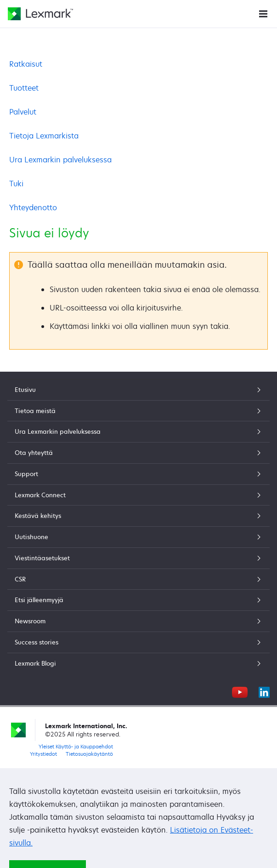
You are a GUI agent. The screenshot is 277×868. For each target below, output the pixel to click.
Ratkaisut (26, 64)
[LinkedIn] (264, 691)
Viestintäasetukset (138, 558)
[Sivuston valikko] (263, 13)
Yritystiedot (43, 754)
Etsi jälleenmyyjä (138, 600)
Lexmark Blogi (138, 663)
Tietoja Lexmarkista (44, 136)
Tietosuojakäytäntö (89, 754)
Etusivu (138, 390)
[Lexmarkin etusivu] (40, 14)
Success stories (138, 642)
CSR (138, 579)
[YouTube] (240, 691)
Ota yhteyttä (138, 453)
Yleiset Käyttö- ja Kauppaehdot (76, 746)
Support (138, 474)
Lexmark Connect (138, 495)
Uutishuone (138, 537)
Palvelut (23, 112)
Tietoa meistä (138, 411)
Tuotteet (24, 88)
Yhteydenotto (33, 207)
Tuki (16, 184)
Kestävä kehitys (138, 516)
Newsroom (138, 621)
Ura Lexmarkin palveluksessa (60, 160)
